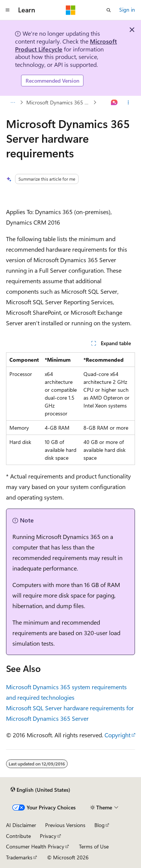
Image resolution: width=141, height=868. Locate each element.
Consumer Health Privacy (35, 846)
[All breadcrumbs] (13, 103)
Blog (99, 825)
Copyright (117, 735)
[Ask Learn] (114, 103)
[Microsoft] (71, 10)
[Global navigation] (8, 10)
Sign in (127, 10)
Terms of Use (94, 846)
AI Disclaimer (21, 825)
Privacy (48, 836)
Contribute (18, 836)
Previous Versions (65, 825)
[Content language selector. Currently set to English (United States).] (40, 790)
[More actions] (128, 103)
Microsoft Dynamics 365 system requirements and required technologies (59, 102)
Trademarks (19, 857)
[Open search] (109, 10)
